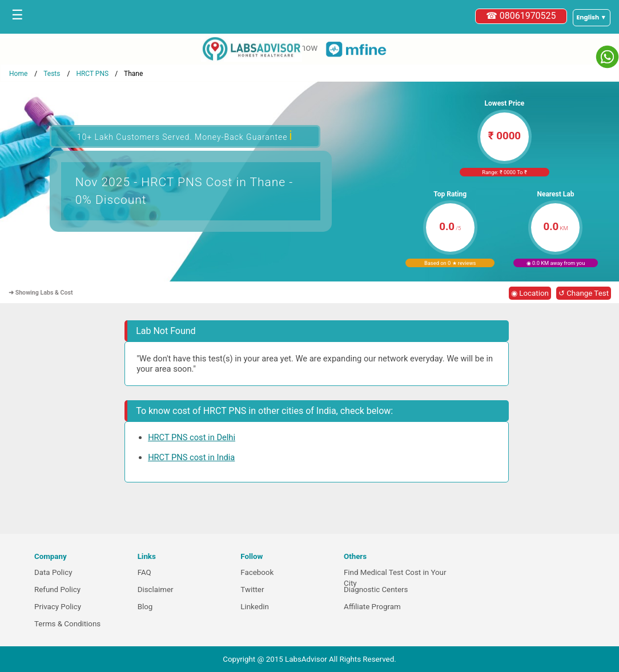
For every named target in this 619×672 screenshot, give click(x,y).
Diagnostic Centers (376, 589)
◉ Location (530, 293)
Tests (52, 74)
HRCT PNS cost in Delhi (192, 437)
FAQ (144, 572)
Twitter (252, 589)
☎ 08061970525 (521, 16)
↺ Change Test (584, 293)
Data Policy (53, 572)
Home (18, 74)
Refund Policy (57, 589)
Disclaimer (156, 589)
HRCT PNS (92, 74)
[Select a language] (592, 18)
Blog (145, 607)
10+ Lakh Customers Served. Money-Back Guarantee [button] (185, 136)
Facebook (257, 572)
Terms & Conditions (67, 624)
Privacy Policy (58, 607)
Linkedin (255, 607)
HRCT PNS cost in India (191, 457)
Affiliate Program (372, 607)
